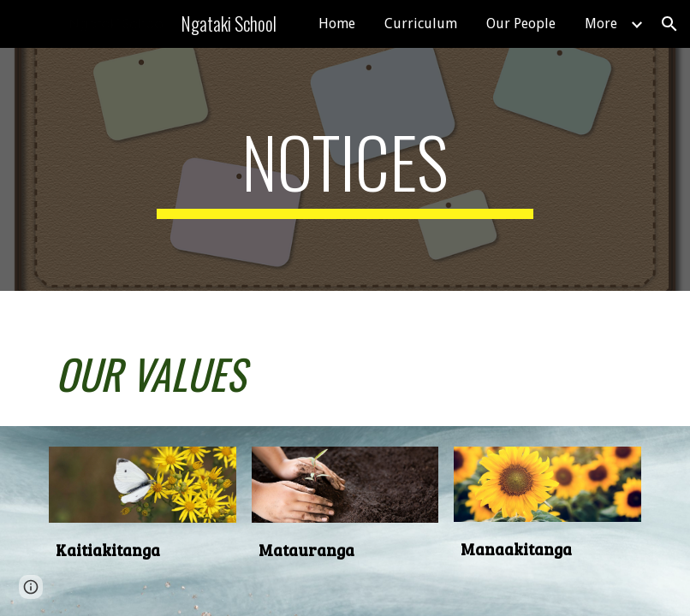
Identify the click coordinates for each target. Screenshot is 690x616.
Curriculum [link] (421, 24)
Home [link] (337, 24)
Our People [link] (521, 24)
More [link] (601, 24)
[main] (345, 169)
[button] (669, 24)
